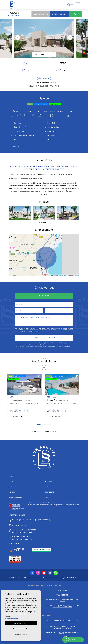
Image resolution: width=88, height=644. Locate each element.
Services (12, 492)
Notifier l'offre (41, 14)
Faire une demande (60, 14)
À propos (12, 487)
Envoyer (44, 296)
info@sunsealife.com (20, 525)
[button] (44, 223)
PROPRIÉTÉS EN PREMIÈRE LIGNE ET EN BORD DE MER (62, 600)
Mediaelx (76, 578)
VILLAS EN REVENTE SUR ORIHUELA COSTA (62, 621)
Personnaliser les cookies (21, 629)
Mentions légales (30, 578)
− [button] (11, 240)
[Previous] (41, 367)
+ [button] (11, 237)
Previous (18, 38)
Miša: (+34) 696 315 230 (20, 520)
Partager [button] (26, 70)
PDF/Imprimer (62, 70)
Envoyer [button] (48, 497)
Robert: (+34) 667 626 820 (40, 520)
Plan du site (54, 578)
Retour (62, 63)
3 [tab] (49, 424)
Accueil (12, 481)
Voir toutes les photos (44, 55)
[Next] (47, 367)
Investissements (15, 497)
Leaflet (49, 275)
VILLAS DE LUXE (62, 595)
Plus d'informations (12, 619)
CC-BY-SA (76, 275)
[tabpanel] (25, 397)
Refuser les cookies (21, 635)
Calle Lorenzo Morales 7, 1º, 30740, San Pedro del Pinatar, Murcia (24, 531)
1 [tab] (39, 424)
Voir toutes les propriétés (44, 432)
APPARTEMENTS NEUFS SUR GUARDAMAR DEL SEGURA (62, 633)
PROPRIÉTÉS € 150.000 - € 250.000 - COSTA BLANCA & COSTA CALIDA (62, 606)
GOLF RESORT (62, 591)
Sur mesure (49, 492)
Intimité (40, 578)
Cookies (46, 578)
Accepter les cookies (21, 623)
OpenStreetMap (62, 275)
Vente (47, 487)
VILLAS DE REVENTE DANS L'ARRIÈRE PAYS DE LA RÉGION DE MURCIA (62, 627)
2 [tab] (44, 424)
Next (70, 38)
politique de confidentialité (30, 330)
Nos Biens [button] (49, 481)
